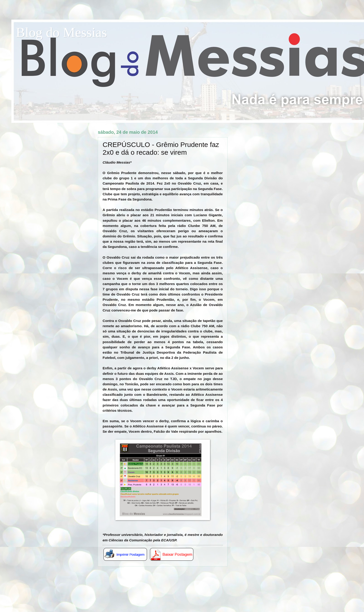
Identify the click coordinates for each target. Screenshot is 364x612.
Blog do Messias (61, 32)
